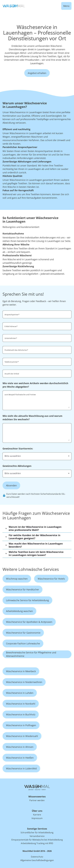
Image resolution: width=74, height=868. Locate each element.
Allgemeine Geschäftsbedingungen (37, 860)
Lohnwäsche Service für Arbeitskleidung (27, 600)
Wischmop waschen (17, 579)
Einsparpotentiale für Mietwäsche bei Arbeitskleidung (37, 840)
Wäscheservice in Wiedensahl (22, 736)
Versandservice (37, 836)
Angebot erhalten (37, 73)
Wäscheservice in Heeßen (20, 758)
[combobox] (37, 350)
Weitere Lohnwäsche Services (31, 569)
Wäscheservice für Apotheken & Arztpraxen (29, 622)
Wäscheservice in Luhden (20, 693)
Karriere (37, 815)
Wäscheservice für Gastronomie (23, 633)
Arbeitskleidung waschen (19, 611)
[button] (37, 528)
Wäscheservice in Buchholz (21, 714)
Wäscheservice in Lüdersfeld (21, 768)
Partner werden (37, 800)
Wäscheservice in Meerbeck (21, 671)
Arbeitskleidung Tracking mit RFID (37, 843)
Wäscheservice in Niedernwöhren (24, 682)
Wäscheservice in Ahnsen (20, 747)
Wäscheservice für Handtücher (22, 589)
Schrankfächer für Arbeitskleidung (37, 833)
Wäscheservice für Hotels (51, 579)
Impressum (37, 818)
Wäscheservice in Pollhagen (21, 725)
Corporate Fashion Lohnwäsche (23, 643)
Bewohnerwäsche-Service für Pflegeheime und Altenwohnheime (31, 654)
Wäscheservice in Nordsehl (21, 704)
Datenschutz (37, 857)
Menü (66, 6)
